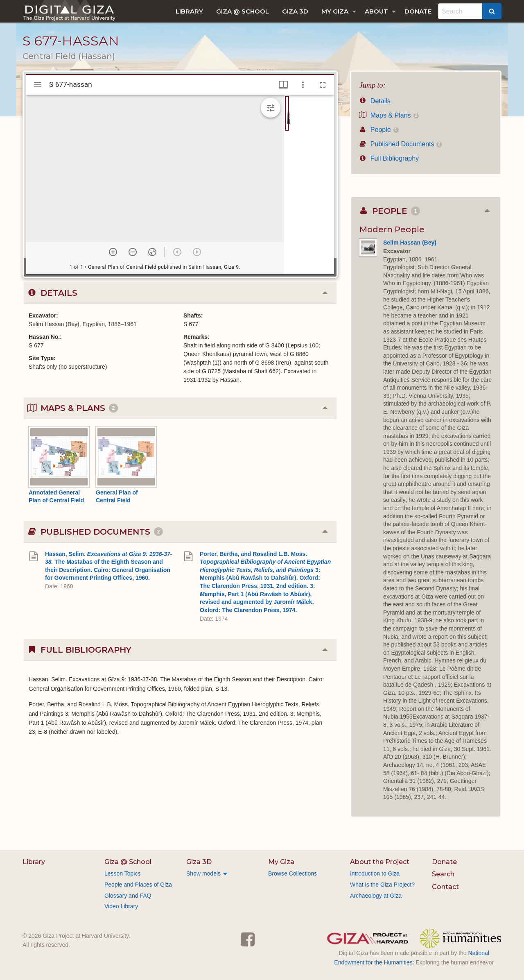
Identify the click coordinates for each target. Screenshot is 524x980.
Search (443, 874)
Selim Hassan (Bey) (410, 243)
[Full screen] (323, 85)
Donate (418, 11)
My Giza (335, 11)
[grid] (309, 184)
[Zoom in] (113, 252)
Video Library (121, 906)
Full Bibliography (389, 158)
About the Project (380, 862)
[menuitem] (189, 11)
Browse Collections (292, 873)
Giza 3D (295, 11)
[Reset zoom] (152, 252)
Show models (203, 873)
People (379, 130)
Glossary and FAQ (128, 896)
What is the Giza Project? (382, 885)
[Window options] (303, 85)
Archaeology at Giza (376, 896)
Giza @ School (243, 11)
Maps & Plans (389, 115)
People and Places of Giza (138, 885)
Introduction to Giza (375, 873)
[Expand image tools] (271, 108)
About (376, 11)
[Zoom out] (133, 252)
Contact (445, 887)
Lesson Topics (122, 873)
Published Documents (401, 144)
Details (375, 101)
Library (189, 11)
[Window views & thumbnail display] (283, 85)
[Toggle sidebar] (38, 85)
